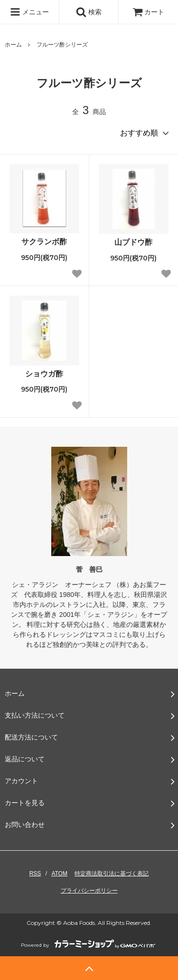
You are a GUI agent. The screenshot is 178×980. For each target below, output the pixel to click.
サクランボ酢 (44, 242)
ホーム (13, 45)
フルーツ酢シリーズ (62, 45)
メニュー (29, 12)
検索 (89, 12)
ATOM (59, 874)
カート (149, 12)
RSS (35, 874)
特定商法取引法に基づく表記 (112, 874)
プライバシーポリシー (89, 891)
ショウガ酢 (44, 374)
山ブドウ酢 (133, 242)
